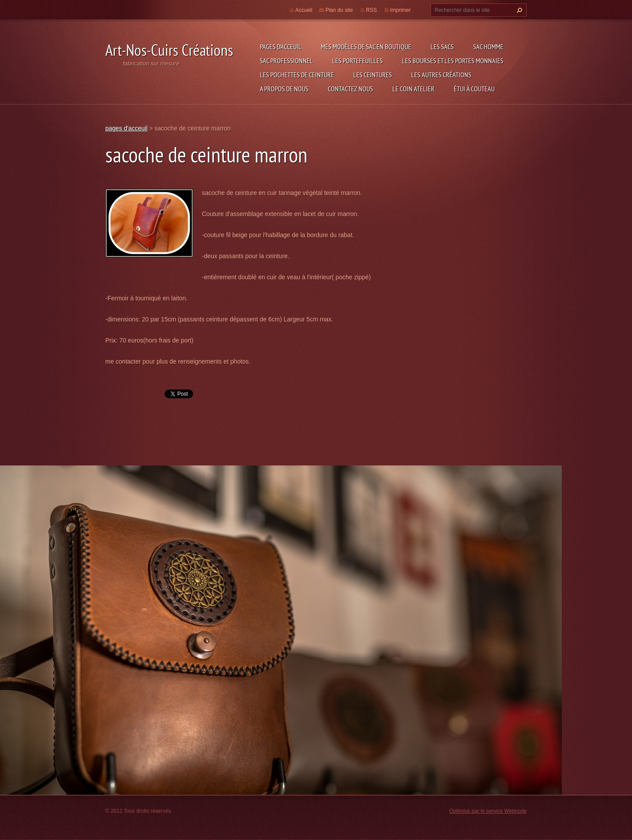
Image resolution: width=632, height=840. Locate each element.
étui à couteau (474, 89)
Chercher (518, 10)
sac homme (488, 47)
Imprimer (400, 10)
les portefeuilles (357, 61)
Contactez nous (350, 89)
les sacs (442, 47)
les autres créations (441, 75)
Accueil (304, 10)
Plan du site (339, 10)
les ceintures (373, 75)
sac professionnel (286, 61)
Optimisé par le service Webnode (488, 811)
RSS (372, 10)
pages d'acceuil (281, 47)
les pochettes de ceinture (297, 75)
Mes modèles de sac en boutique (366, 47)
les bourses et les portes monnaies (453, 61)
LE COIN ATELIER (413, 89)
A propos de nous (284, 89)
